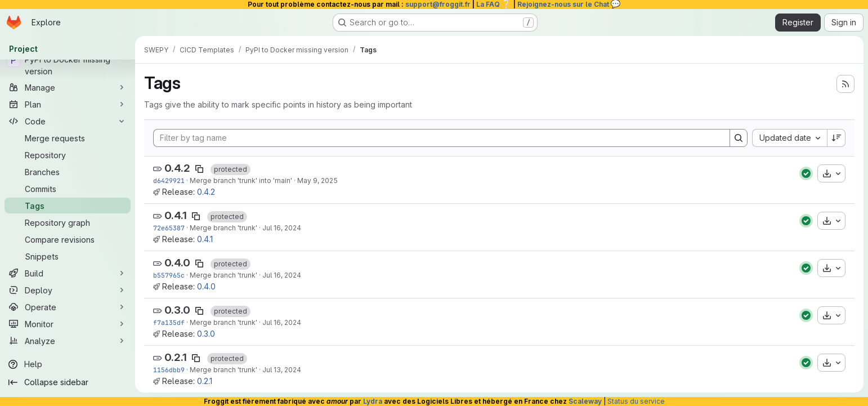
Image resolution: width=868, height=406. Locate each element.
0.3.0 (177, 310)
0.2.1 (176, 357)
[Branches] (68, 172)
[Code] (68, 121)
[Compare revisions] (68, 239)
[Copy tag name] (199, 169)
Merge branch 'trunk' (223, 228)
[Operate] (68, 307)
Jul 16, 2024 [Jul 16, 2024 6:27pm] (282, 228)
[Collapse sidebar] (68, 382)
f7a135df (169, 322)
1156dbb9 (169, 370)
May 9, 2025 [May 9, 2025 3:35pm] (317, 180)
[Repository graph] (68, 222)
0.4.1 (176, 215)
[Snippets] (68, 256)
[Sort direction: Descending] (836, 138)
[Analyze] (68, 341)
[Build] (68, 273)
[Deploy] (68, 290)
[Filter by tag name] (442, 138)
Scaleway (585, 401)
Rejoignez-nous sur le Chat (569, 4)
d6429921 (169, 180)
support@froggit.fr (438, 4)
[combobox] (789, 138)
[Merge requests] (68, 138)
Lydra (373, 401)
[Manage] (68, 87)
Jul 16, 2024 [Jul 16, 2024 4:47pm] (282, 322)
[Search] (739, 138)
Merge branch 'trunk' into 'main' (241, 180)
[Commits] (68, 189)
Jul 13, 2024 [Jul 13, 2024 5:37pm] (282, 370)
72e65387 (169, 228)
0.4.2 (177, 168)
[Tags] (68, 206)
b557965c (169, 275)
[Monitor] (68, 324)
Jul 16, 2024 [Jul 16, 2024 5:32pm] (282, 275)
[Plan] (68, 104)
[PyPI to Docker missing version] (68, 65)
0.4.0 (177, 263)
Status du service (636, 401)
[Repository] (68, 155)
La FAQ (494, 4)
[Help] (68, 364)
